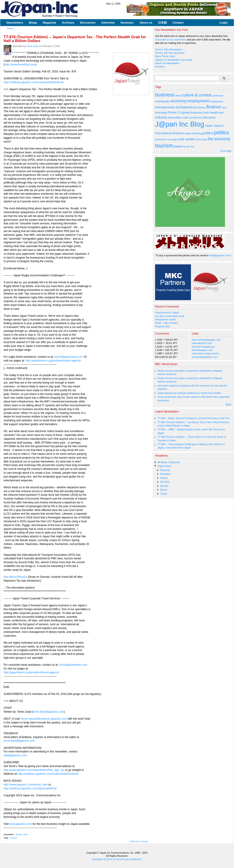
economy (179, 101)
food (224, 107)
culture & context (197, 95)
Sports (164, 490)
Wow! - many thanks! (167, 323)
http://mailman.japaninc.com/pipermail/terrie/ (30, 788)
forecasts (161, 113)
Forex (172, 112)
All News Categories (169, 462)
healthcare (217, 113)
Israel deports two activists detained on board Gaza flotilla (189, 393)
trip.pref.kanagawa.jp (203, 347)
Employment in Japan (167, 312)
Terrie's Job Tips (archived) (170, 53)
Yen (192, 147)
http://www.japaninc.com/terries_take (26, 785)
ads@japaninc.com (15, 755)
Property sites (163, 326)
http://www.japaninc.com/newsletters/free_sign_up (34, 770)
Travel (163, 494)
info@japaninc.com (220, 255)
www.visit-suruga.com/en (205, 353)
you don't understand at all (170, 316)
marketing (197, 133)
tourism (13, 838)
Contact (178, 23)
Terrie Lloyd (32, 46)
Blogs (33, 23)
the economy (219, 139)
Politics (164, 478)
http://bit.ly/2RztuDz (15, 577)
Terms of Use (113, 859)
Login (224, 23)
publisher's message (166, 139)
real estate (186, 139)
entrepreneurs (186, 107)
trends (186, 147)
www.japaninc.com (21, 824)
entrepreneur (165, 107)
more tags (226, 151)
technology (201, 139)
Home (10, 28)
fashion (202, 107)
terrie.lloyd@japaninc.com (48, 712)
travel (178, 146)
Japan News (164, 466)
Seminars (127, 23)
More (228, 404)
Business (165, 470)
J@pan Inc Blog (180, 124)
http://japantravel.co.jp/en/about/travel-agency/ (53, 361)
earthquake (163, 101)
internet (198, 118)
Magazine (49, 23)
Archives (68, 23)
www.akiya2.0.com (202, 343)
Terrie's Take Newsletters (169, 49)
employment (198, 101)
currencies (218, 96)
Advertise (108, 23)
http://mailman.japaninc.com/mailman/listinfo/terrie (34, 82)
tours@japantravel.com (68, 357)
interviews (209, 117)
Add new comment (139, 841)
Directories (88, 23)
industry (161, 117)
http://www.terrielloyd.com (20, 65)
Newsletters (15, 23)
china (178, 96)
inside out (187, 118)
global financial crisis (196, 113)
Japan (209, 126)
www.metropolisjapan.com (206, 340)
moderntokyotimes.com (205, 357)
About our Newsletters (167, 63)
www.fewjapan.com (202, 350)
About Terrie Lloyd (165, 56)
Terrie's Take (22, 834)
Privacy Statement (132, 859)
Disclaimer (98, 859)
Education (166, 474)
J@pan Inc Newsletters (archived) (174, 60)
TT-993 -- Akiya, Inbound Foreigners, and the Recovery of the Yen (194, 418)
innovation (175, 117)
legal (188, 133)
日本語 (162, 23)
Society (164, 486)
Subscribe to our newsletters (171, 40)
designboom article (165, 319)
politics (208, 133)
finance (214, 107)
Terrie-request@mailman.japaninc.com (44, 719)
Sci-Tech (165, 482)
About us (146, 23)
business (165, 95)
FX (179, 113)
